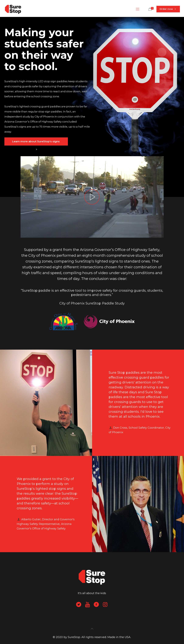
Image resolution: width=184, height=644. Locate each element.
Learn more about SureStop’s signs (36, 143)
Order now (168, 9)
